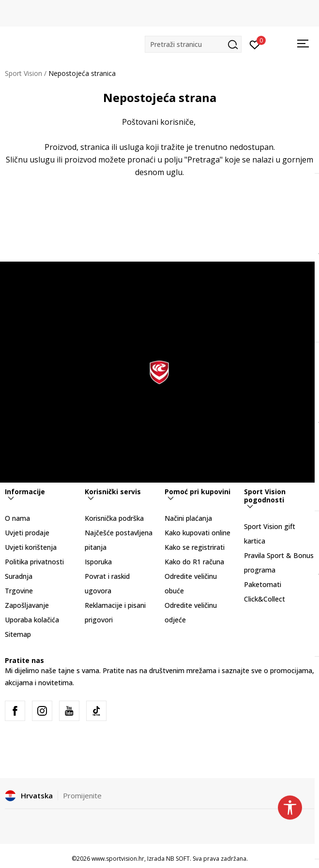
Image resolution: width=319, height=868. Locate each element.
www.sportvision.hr (118, 859)
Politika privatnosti (34, 562)
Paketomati (263, 584)
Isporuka (98, 562)
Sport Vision (23, 73)
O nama (17, 518)
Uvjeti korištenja (31, 547)
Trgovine (19, 591)
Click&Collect (265, 599)
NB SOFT (178, 859)
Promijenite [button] (82, 795)
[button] (193, 44)
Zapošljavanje (27, 605)
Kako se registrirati (195, 547)
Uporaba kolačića (32, 620)
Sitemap (18, 634)
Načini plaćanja (188, 518)
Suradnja (19, 576)
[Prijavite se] (255, 44)
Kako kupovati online (197, 533)
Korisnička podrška (114, 518)
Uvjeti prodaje (27, 533)
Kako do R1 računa (194, 562)
